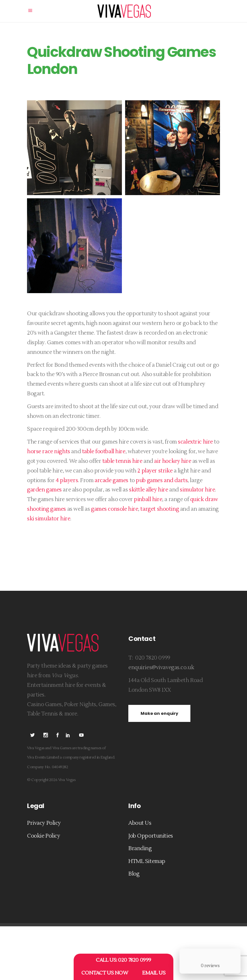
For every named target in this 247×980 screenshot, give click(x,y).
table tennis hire (122, 461)
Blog (134, 874)
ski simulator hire (49, 519)
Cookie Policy (43, 836)
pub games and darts (162, 481)
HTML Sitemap (147, 861)
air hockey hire (173, 461)
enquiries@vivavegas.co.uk (161, 668)
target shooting (160, 509)
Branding (140, 849)
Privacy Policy (44, 823)
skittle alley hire (148, 490)
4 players (67, 481)
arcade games (111, 481)
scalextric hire (195, 442)
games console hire (114, 509)
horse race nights (49, 452)
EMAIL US (154, 973)
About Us (140, 823)
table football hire (104, 452)
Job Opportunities (151, 836)
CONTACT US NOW (105, 973)
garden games (44, 490)
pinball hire (148, 499)
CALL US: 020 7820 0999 (123, 960)
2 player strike (155, 471)
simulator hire (197, 490)
